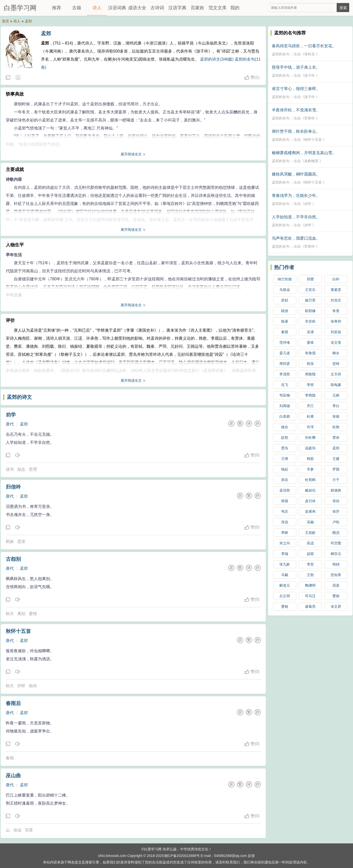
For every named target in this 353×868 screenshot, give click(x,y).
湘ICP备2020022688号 (182, 856)
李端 (285, 554)
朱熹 (336, 311)
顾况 (336, 533)
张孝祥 (336, 321)
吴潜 (310, 332)
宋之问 (285, 543)
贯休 (336, 438)
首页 (6, 21)
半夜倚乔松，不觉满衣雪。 (296, 110)
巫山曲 (13, 775)
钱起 (285, 469)
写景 (29, 830)
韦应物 (285, 395)
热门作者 (284, 267)
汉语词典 (117, 8)
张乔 (336, 511)
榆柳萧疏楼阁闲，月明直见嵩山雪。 (304, 153)
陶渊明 (310, 585)
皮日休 (310, 501)
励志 (21, 469)
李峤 (285, 533)
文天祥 (336, 374)
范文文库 (218, 8)
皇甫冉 (310, 511)
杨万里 (310, 300)
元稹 (336, 395)
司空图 (336, 543)
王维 (285, 459)
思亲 (21, 541)
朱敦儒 (310, 353)
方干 (336, 480)
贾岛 (285, 448)
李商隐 (310, 395)
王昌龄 (310, 533)
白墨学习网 (20, 8)
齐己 (310, 406)
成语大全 (137, 8)
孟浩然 (285, 490)
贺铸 (336, 364)
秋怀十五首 (18, 631)
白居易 (285, 416)
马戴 (285, 575)
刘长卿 (310, 438)
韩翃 (336, 564)
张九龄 (285, 564)
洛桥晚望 (311, 161)
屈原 (336, 585)
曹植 (285, 606)
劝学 (11, 415)
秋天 (10, 614)
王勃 (310, 575)
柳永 (336, 353)
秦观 (285, 332)
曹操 (336, 596)
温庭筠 (310, 448)
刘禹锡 (285, 406)
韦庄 (285, 511)
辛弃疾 (310, 321)
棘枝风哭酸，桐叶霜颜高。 (296, 174)
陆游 (285, 311)
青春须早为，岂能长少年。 (296, 196)
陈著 (285, 321)
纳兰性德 (285, 279)
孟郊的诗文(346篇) (217, 59)
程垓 (310, 364)
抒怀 (21, 686)
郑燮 (310, 279)
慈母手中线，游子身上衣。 (296, 67)
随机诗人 (18, 78)
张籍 (336, 416)
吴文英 (336, 342)
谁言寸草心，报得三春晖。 (296, 89)
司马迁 (310, 596)
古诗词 (157, 8)
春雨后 (13, 703)
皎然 (285, 438)
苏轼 (285, 300)
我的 (235, 8)
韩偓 (285, 501)
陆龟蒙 (336, 385)
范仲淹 (285, 342)
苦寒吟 (310, 118)
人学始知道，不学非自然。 (296, 217)
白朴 (336, 279)
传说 (17, 830)
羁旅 (10, 541)
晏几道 (285, 353)
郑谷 (285, 480)
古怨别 (13, 559)
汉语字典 (177, 8)
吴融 (310, 522)
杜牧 (336, 427)
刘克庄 (336, 300)
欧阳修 (310, 311)
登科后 (310, 54)
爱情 (33, 614)
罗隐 (336, 469)
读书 (10, 469)
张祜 (336, 501)
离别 (21, 614)
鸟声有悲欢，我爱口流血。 (296, 238)
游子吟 (310, 75)
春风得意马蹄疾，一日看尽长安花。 (304, 46)
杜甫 (310, 416)
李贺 (310, 564)
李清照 (285, 374)
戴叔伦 (310, 490)
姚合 (285, 427)
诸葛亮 (310, 606)
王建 (336, 459)
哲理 (33, 469)
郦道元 (285, 585)
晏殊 (310, 342)
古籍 (77, 8)
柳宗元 (336, 554)
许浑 (310, 427)
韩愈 (310, 459)
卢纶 (336, 522)
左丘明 (285, 596)
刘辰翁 (336, 332)
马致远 (285, 290)
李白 (336, 406)
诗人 (97, 8)
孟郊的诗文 (19, 397)
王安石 (310, 290)
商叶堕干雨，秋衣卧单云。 (296, 131)
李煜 (310, 385)
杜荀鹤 (310, 480)
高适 (310, 543)
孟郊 (28, 21)
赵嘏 (310, 554)
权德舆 (336, 490)
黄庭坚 (336, 290)
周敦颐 (310, 374)
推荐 (57, 8)
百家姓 (197, 8)
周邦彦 (285, 364)
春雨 (10, 758)
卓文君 (336, 606)
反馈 (251, 856)
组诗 (33, 686)
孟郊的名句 (281, 54)
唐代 (10, 424)
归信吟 (13, 487)
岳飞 (285, 385)
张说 (285, 522)
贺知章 (336, 575)
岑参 (310, 469)
